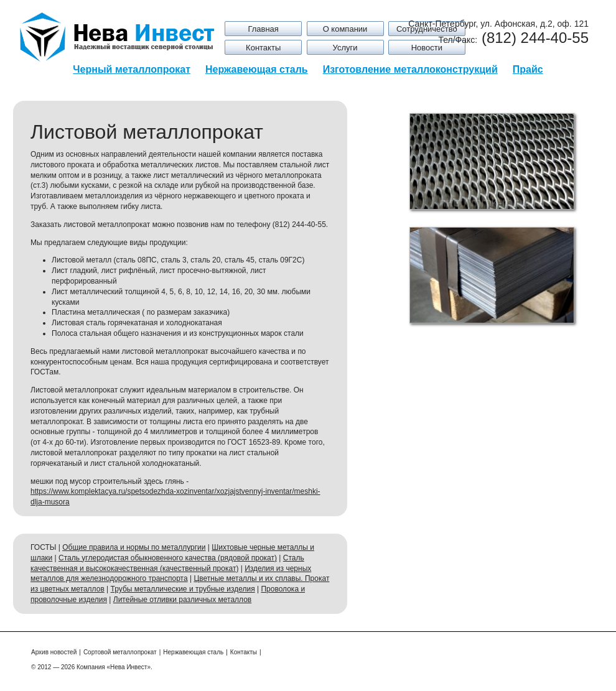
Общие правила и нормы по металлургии (134, 547)
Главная (263, 29)
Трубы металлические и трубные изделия (183, 589)
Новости (427, 48)
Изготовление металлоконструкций (410, 69)
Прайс (528, 69)
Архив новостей (54, 652)
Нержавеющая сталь (257, 69)
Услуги (345, 48)
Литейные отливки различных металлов (182, 600)
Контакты (263, 48)
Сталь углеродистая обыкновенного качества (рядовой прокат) (168, 558)
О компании (345, 29)
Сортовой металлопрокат (120, 652)
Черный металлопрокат (132, 69)
